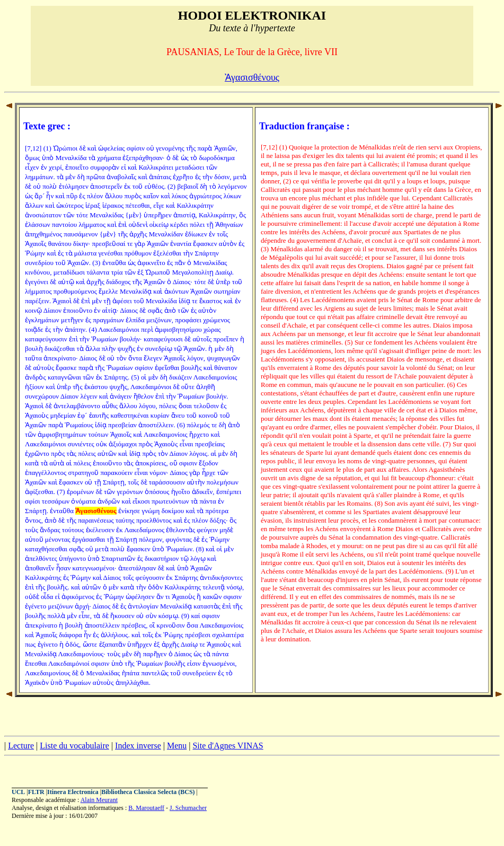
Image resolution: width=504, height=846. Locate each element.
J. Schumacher (188, 808)
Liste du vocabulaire (74, 746)
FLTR (36, 792)
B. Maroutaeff (146, 808)
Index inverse (138, 746)
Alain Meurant (99, 800)
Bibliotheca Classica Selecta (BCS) (148, 792)
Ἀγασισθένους (252, 77)
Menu (177, 746)
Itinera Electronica (73, 792)
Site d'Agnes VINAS (228, 746)
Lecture (21, 746)
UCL (18, 792)
